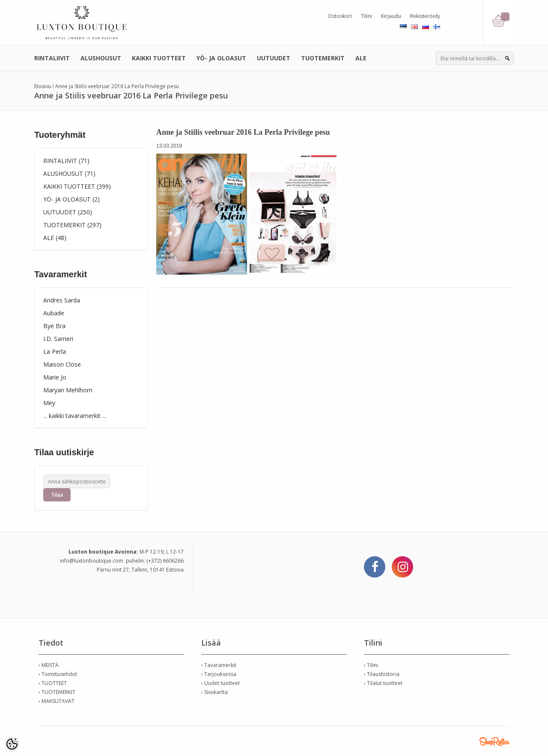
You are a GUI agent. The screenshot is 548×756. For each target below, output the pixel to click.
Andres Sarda (62, 300)
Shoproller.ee (494, 741)
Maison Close (62, 364)
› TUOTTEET (53, 683)
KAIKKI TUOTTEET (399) (77, 186)
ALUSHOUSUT (101, 58)
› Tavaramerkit (219, 665)
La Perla (55, 351)
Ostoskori (340, 16)
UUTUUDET (274, 58)
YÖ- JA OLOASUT (221, 58)
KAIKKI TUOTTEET (159, 58)
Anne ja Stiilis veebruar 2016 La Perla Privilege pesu (117, 86)
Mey (49, 403)
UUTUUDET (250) (68, 212)
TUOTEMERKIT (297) (72, 225)
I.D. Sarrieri (58, 339)
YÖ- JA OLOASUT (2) (71, 199)
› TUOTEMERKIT (57, 692)
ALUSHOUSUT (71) (69, 173)
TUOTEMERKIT (323, 58)
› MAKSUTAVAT (57, 701)
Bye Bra (54, 326)
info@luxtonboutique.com (92, 561)
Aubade (54, 313)
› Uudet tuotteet (220, 683)
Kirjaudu (391, 16)
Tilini (366, 16)
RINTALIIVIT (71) (66, 161)
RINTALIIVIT (52, 58)
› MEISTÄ (49, 665)
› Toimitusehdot (58, 674)
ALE (361, 58)
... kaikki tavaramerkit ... (75, 416)
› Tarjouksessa (219, 674)
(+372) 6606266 (165, 561)
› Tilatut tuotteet (383, 683)
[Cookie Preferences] (12, 744)
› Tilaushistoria (382, 674)
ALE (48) (55, 238)
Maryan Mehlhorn (68, 390)
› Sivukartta (214, 692)
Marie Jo (55, 377)
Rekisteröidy (425, 16)
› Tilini (371, 665)
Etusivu (43, 86)
